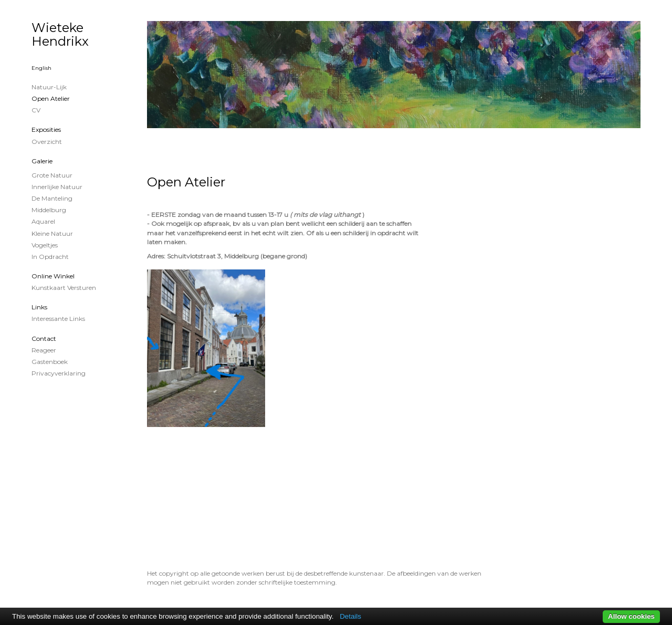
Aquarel (43, 221)
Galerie (42, 161)
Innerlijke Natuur (57, 187)
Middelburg (49, 210)
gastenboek (50, 362)
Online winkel (53, 276)
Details (350, 616)
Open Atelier (51, 98)
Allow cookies (631, 616)
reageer (44, 350)
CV (36, 110)
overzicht (47, 142)
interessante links (58, 319)
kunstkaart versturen (64, 288)
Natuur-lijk (49, 87)
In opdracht (50, 257)
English (41, 68)
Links (39, 307)
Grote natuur (52, 175)
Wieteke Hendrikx (60, 34)
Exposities (46, 129)
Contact (44, 338)
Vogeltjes (45, 245)
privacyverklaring (59, 373)
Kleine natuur (52, 233)
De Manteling (52, 198)
